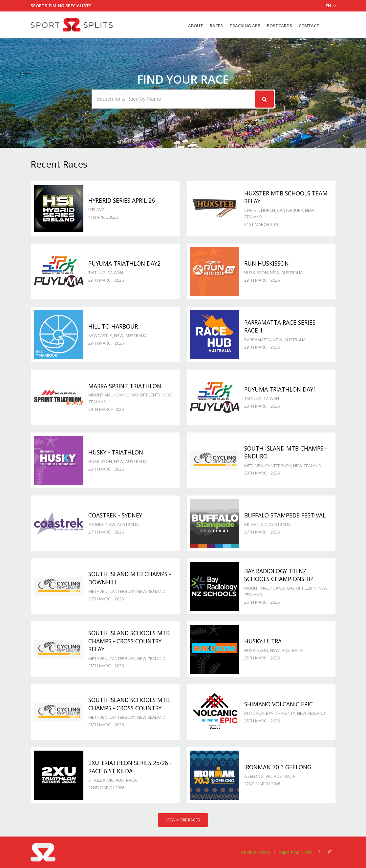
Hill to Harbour (113, 326)
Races (216, 26)
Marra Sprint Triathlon (125, 386)
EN (331, 6)
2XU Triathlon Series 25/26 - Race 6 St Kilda (130, 767)
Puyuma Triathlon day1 (280, 389)
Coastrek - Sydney (115, 515)
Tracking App (245, 26)
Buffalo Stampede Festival (285, 515)
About (196, 26)
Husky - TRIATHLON (116, 452)
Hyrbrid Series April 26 (122, 200)
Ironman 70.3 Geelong (278, 767)
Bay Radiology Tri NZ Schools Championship (279, 575)
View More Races (183, 820)
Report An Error (295, 852)
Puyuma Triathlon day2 (124, 263)
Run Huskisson (267, 263)
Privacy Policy (255, 852)
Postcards (280, 26)
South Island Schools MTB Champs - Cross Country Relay (129, 641)
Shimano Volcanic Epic (279, 704)
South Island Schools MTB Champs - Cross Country (129, 704)
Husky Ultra (263, 641)
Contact (309, 26)
